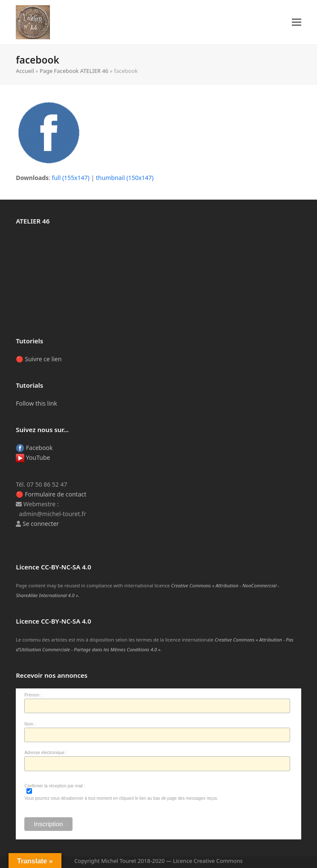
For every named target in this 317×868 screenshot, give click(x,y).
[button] (297, 22)
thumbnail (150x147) (125, 178)
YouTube (33, 457)
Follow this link (36, 403)
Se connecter (41, 524)
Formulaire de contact (55, 494)
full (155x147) (71, 178)
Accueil (25, 71)
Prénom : (33, 695)
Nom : (30, 724)
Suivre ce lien (43, 359)
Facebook (34, 448)
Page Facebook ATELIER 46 (74, 71)
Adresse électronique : (46, 753)
